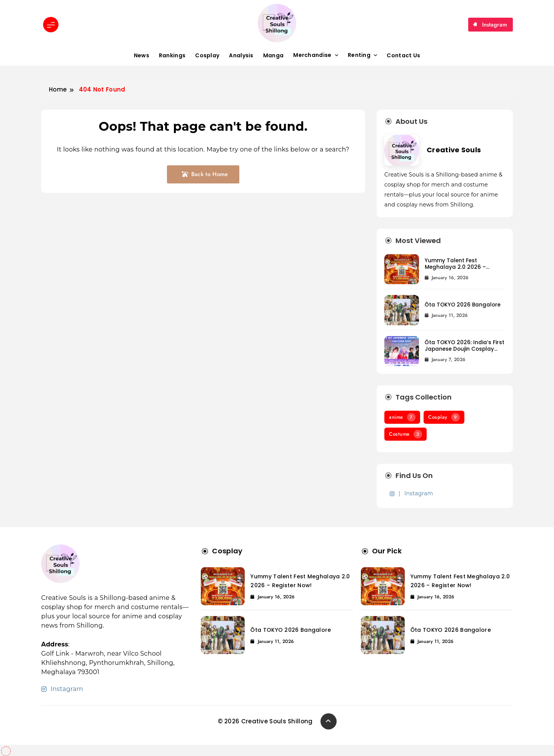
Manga (274, 55)
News (142, 55)
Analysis (241, 55)
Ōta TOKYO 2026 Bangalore (463, 305)
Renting (359, 55)
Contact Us (403, 55)
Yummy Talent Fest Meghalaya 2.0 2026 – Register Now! (455, 267)
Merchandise (312, 55)
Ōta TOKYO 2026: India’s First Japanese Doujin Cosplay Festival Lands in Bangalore (465, 349)
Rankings (172, 55)
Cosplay (207, 55)
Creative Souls (454, 150)
